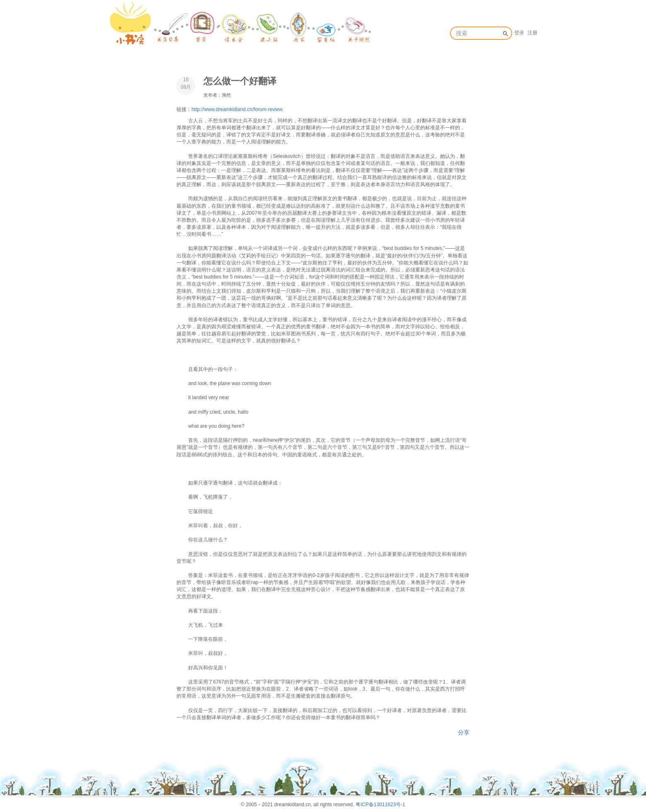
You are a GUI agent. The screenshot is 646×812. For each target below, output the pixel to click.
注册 (532, 33)
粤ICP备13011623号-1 (380, 805)
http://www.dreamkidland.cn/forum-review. (237, 109)
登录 (519, 33)
